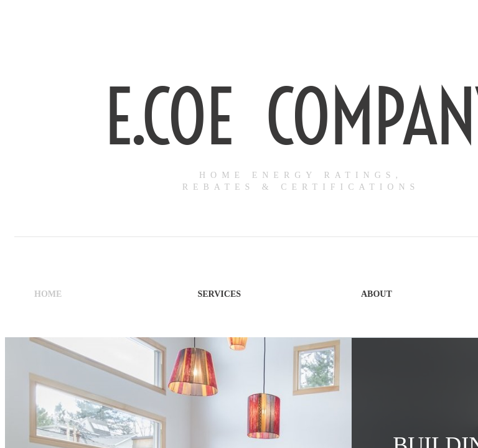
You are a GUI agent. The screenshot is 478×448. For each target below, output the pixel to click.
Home (48, 294)
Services (220, 294)
